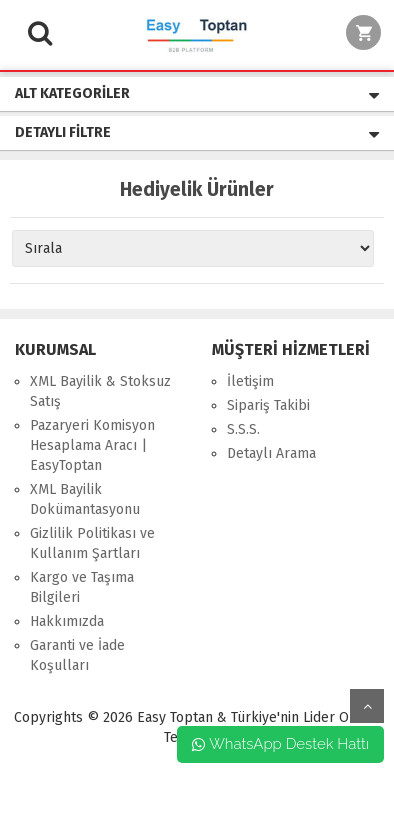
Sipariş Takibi (268, 405)
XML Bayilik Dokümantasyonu (85, 499)
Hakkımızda (67, 621)
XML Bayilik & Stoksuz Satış (100, 391)
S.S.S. (243, 429)
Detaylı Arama (271, 453)
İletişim (250, 381)
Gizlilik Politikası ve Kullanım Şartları (92, 543)
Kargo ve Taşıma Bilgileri (82, 587)
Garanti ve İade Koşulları (77, 655)
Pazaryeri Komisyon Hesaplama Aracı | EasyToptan (92, 445)
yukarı (367, 706)
